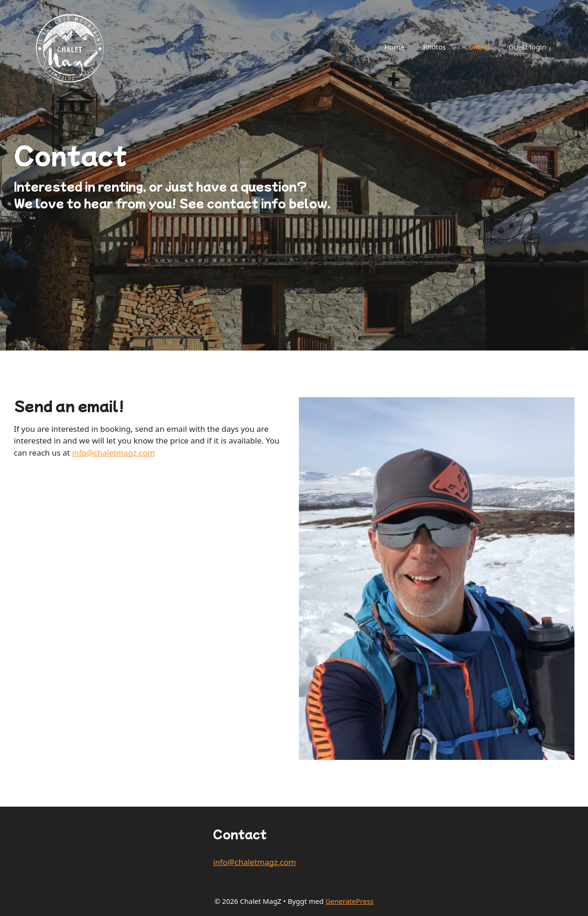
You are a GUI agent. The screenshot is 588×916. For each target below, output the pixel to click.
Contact (477, 47)
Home (394, 47)
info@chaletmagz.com (113, 453)
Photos (435, 47)
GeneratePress (350, 901)
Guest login (527, 47)
